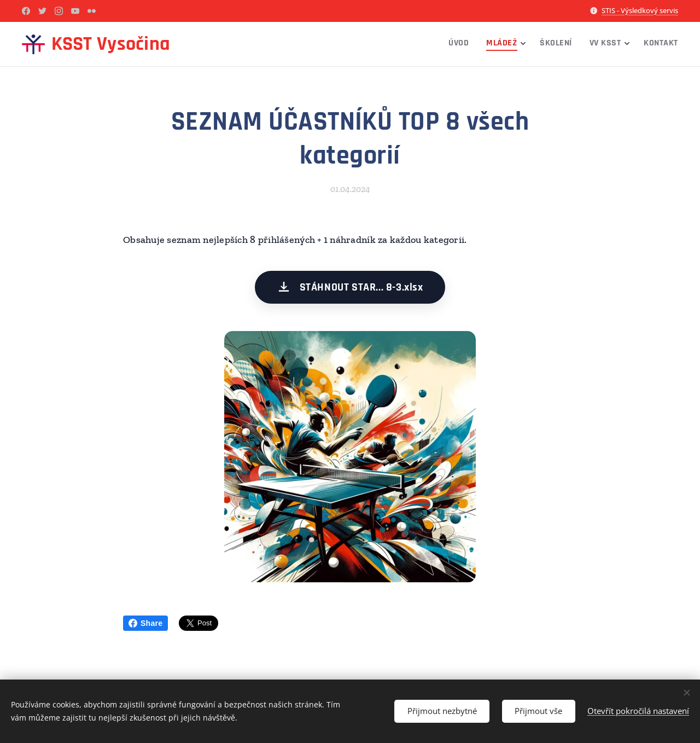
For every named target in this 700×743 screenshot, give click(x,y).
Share (145, 623)
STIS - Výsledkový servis (640, 10)
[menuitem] (596, 44)
